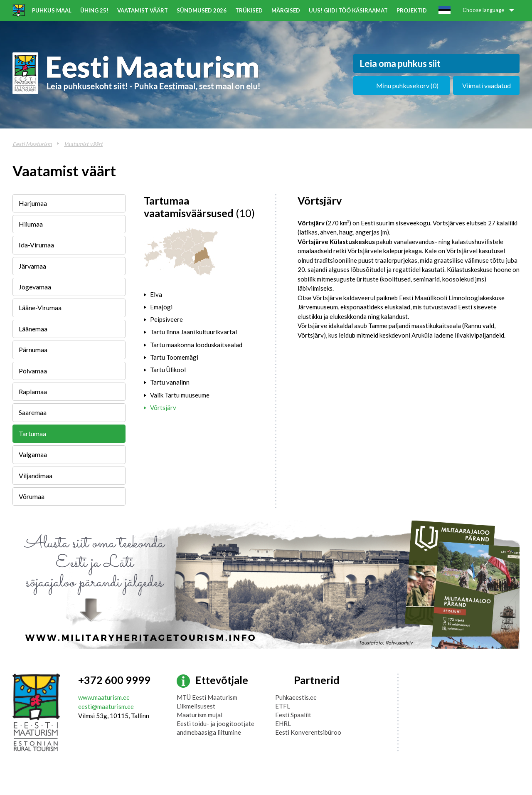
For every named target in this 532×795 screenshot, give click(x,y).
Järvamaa (32, 266)
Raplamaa (33, 391)
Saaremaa (33, 412)
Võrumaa (32, 496)
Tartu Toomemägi (174, 357)
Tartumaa (32, 433)
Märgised (286, 10)
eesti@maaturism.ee (106, 706)
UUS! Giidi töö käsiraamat (348, 10)
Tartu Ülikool (168, 370)
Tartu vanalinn (170, 382)
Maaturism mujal (199, 715)
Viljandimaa (36, 475)
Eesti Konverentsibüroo (308, 732)
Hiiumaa (31, 224)
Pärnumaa (33, 349)
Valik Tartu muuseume (180, 395)
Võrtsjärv (163, 407)
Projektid (412, 10)
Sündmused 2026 (202, 10)
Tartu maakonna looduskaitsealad (196, 345)
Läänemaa (33, 329)
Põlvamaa (33, 371)
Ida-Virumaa (36, 245)
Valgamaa (33, 454)
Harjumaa (33, 203)
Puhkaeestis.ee (296, 697)
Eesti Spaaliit (293, 715)
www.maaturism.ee (104, 697)
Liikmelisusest (196, 706)
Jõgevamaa (35, 287)
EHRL (283, 723)
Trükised (249, 10)
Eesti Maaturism (32, 144)
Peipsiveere (166, 319)
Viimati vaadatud (486, 85)
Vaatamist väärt (143, 10)
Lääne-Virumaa (40, 307)
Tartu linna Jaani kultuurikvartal (193, 332)
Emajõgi (161, 307)
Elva (156, 294)
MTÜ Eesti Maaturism (207, 697)
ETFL (283, 706)
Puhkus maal (52, 10)
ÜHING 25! (94, 10)
